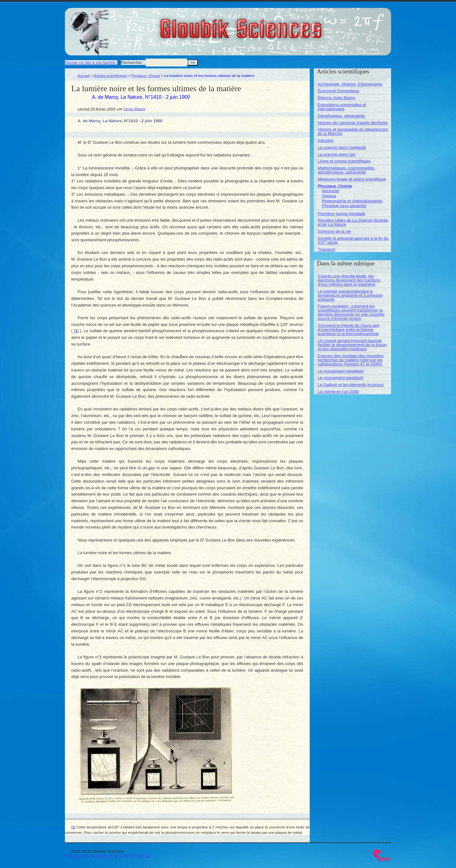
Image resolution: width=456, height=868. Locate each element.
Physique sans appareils (344, 206)
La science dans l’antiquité (342, 147)
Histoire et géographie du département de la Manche (353, 131)
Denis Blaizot (135, 109)
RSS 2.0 (142, 855)
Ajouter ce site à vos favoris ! (91, 63)
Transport (326, 249)
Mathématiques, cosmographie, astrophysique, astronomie (346, 170)
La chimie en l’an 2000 (338, 392)
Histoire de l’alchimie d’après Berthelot (353, 123)
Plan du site (76, 855)
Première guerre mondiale (341, 214)
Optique (329, 196)
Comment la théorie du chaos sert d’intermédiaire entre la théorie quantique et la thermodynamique (348, 329)
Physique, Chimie (146, 76)
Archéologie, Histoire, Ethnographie (350, 84)
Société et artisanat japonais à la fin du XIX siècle (353, 240)
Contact (125, 855)
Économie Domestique (338, 91)
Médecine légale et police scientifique (352, 179)
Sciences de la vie (334, 231)
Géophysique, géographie (341, 116)
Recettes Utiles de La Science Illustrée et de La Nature (353, 222)
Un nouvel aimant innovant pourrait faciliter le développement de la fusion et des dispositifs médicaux (352, 345)
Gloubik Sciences (277, 25)
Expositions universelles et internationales (342, 107)
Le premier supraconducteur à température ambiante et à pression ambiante (350, 295)
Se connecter (102, 855)
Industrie (326, 140)
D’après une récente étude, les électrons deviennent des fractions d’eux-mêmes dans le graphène (349, 280)
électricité (330, 191)
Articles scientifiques (110, 76)
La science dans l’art (336, 154)
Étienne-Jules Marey (336, 98)
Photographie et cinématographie (352, 201)
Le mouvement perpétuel (340, 371)
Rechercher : (133, 63)
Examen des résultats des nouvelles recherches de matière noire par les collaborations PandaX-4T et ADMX (351, 360)
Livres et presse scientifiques (344, 161)
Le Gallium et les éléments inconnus (351, 385)
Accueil (84, 76)
